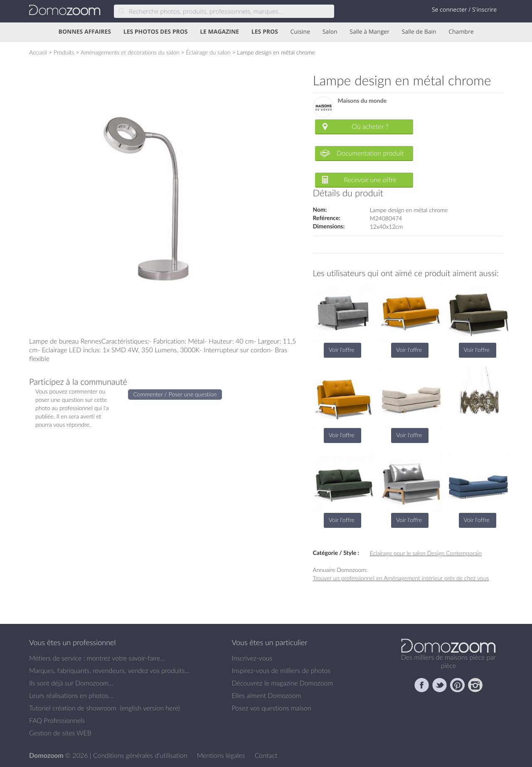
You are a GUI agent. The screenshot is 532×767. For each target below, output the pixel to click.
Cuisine (300, 32)
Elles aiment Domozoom (267, 695)
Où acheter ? (370, 126)
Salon (330, 32)
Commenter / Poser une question (175, 394)
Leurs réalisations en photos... (71, 695)
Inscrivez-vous (252, 658)
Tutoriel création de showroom (73, 708)
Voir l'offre (342, 350)
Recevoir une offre (370, 180)
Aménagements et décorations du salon (130, 52)
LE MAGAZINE (219, 32)
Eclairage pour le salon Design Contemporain (426, 553)
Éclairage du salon (208, 52)
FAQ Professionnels (57, 720)
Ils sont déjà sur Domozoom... (71, 683)
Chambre (461, 32)
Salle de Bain (419, 32)
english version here (150, 708)
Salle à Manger (369, 32)
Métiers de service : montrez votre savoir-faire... (97, 658)
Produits (64, 52)
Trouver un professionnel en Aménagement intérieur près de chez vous (401, 578)
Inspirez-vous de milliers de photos (281, 671)
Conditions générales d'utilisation (141, 755)
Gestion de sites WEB (60, 733)
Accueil (38, 52)
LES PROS (265, 32)
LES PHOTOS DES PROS (156, 32)
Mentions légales (222, 755)
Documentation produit (370, 153)
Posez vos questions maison (272, 708)
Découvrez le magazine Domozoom (283, 683)
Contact (266, 755)
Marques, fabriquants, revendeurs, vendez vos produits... (109, 671)
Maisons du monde (362, 101)
